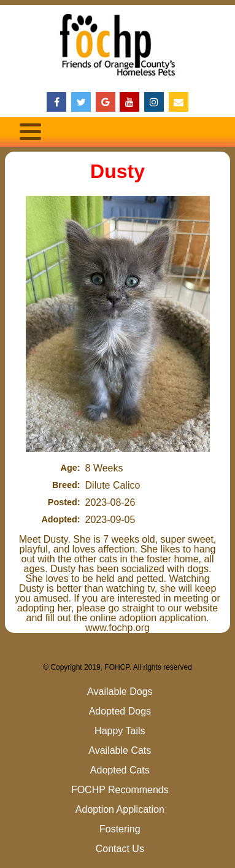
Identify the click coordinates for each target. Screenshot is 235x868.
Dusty (117, 171)
